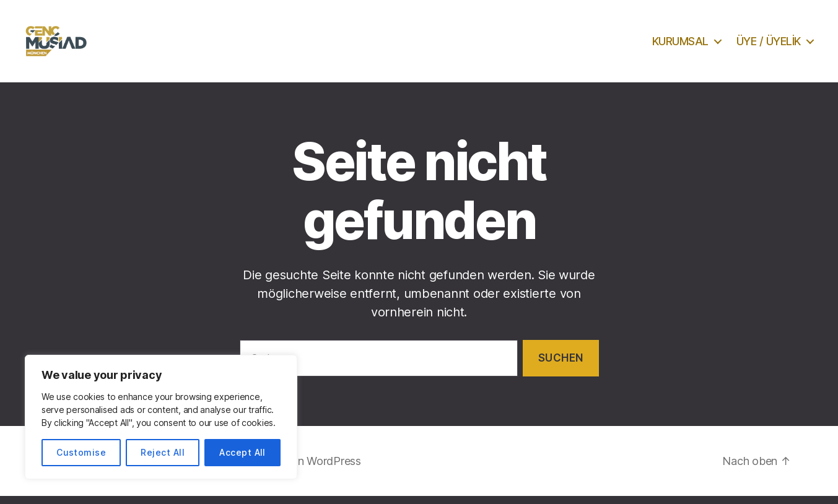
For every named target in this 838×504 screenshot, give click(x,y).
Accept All (242, 452)
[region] (161, 417)
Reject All (163, 452)
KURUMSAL (680, 45)
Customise (81, 452)
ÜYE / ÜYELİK (769, 45)
